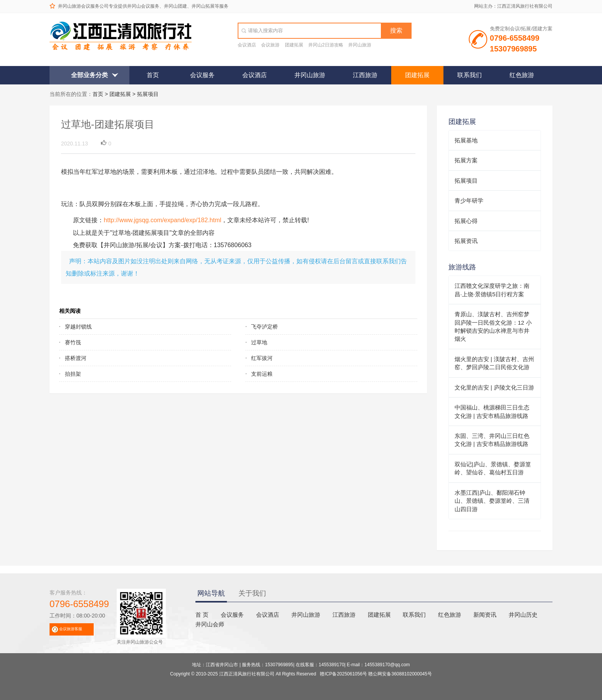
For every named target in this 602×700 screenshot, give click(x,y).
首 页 (202, 615)
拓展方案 (466, 160)
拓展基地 (466, 140)
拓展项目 (148, 94)
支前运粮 (262, 374)
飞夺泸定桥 (265, 327)
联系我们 (470, 75)
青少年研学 (469, 201)
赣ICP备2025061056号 (343, 674)
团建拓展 (294, 45)
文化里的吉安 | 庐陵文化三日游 (494, 387)
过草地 (259, 342)
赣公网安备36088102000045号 (400, 674)
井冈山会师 (210, 624)
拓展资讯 (466, 241)
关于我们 (252, 593)
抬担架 (73, 374)
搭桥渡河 (76, 358)
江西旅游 (365, 75)
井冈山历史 (523, 615)
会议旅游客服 (71, 629)
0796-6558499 (79, 604)
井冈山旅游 (360, 45)
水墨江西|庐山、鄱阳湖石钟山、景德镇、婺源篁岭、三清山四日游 (492, 501)
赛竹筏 (73, 342)
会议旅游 (270, 45)
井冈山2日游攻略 (326, 45)
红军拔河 (262, 358)
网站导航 (211, 593)
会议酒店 (247, 45)
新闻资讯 (485, 615)
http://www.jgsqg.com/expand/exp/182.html (162, 220)
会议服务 (202, 75)
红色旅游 (522, 75)
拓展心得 (466, 221)
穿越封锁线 (78, 327)
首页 (153, 75)
